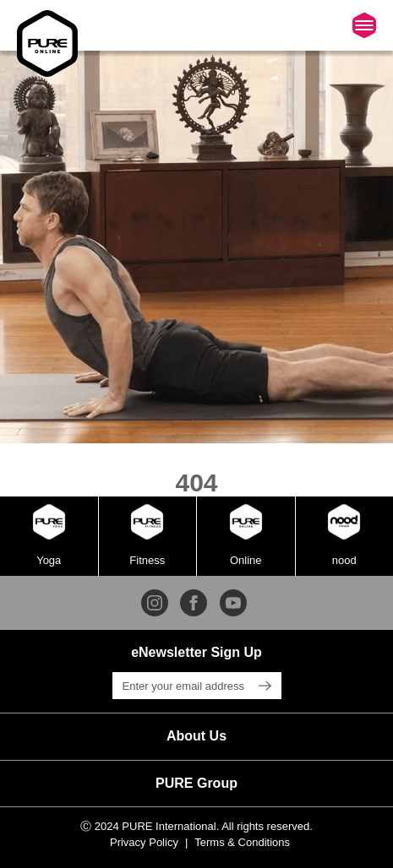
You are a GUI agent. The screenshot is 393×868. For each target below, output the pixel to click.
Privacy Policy (144, 842)
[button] (196, 736)
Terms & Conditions (242, 842)
